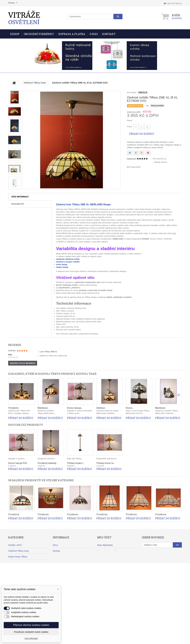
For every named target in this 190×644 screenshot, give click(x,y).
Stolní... (130, 408)
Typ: (147, 106)
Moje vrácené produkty (108, 551)
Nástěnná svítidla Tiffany (19, 568)
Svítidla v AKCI (15, 545)
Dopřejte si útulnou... (17, 459)
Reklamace (58, 568)
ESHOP (15, 34)
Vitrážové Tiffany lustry (19, 551)
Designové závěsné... (47, 459)
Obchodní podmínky (39, 34)
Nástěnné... (43, 408)
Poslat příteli (135, 167)
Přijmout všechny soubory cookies (31, 625)
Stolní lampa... (75, 408)
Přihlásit (11, 3)
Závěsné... (101, 408)
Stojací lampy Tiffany (18, 557)
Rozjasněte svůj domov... (107, 459)
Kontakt (109, 34)
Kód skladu (132, 92)
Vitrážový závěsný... (47, 463)
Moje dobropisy (104, 557)
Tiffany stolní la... (106, 463)
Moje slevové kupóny (107, 574)
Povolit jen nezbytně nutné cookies (31, 632)
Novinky (56, 551)
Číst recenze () (159, 159)
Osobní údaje (103, 568)
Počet (129, 127)
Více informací (20, 197)
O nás (94, 34)
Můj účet (104, 537)
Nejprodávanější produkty (64, 557)
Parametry (18, 204)
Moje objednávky (105, 545)
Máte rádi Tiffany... (75, 459)
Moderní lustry (15, 574)
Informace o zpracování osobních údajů (71, 591)
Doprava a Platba (72, 34)
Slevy (55, 545)
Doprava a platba (61, 562)
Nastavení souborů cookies (110, 580)
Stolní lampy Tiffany (17, 562)
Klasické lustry (15, 580)
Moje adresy (103, 562)
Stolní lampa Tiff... (18, 463)
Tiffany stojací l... (76, 463)
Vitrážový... (14, 408)
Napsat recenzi (161, 162)
